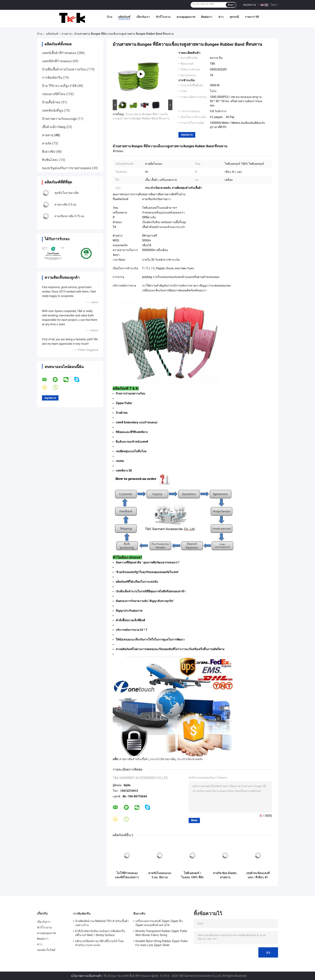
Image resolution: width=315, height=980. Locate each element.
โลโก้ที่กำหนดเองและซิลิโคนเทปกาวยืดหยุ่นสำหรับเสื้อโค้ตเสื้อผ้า (127, 875)
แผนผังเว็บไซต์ (46, 950)
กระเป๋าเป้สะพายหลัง (190, 759)
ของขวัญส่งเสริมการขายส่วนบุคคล (67, 168)
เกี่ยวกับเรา (143, 17)
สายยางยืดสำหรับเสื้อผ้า (134, 759)
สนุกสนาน (250, 5)
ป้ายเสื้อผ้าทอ (51, 102)
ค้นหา (231, 5)
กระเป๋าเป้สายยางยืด (163, 759)
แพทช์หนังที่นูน (53, 110)
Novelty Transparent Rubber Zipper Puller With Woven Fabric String (161, 933)
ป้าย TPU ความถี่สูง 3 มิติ (59, 86)
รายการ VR (252, 17)
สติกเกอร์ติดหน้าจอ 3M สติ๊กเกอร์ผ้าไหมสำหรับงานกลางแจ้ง (99, 943)
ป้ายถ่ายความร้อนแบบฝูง (59, 119)
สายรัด (47, 143)
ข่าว (221, 17)
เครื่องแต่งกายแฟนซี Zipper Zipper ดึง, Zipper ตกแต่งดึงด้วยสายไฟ (159, 923)
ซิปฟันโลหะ (50, 160)
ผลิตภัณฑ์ (124, 17)
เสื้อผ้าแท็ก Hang (54, 127)
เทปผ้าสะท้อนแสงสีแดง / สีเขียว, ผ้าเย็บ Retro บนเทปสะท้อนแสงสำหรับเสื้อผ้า (258, 875)
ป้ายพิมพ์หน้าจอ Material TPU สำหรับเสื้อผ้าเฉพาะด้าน (102, 923)
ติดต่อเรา (207, 17)
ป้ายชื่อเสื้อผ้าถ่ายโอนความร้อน (64, 69)
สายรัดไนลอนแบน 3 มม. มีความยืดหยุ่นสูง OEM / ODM (160, 875)
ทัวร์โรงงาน (163, 17)
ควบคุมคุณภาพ (186, 17)
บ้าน (110, 17)
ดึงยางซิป (49, 152)
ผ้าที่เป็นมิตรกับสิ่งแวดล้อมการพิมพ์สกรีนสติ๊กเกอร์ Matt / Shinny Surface (100, 933)
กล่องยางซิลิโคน (54, 94)
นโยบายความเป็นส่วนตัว (86, 976)
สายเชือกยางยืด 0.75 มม (69, 216)
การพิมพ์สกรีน (52, 78)
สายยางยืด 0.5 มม (65, 204)
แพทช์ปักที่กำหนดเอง (57, 61)
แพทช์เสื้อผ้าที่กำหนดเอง (59, 53)
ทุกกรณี (234, 17)
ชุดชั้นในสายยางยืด (67, 193)
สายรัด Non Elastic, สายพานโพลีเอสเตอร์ (225, 875)
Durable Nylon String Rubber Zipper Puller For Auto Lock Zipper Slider (162, 943)
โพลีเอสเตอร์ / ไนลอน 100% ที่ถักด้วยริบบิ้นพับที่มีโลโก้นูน (192, 875)
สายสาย (66, 34)
